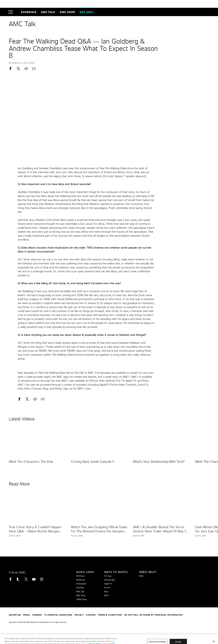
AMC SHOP (67, 12)
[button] (11, 12)
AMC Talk (48, 12)
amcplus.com (29, 380)
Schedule (29, 12)
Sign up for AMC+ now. (77, 388)
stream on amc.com (142, 373)
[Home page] (16, 12)
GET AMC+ (87, 12)
